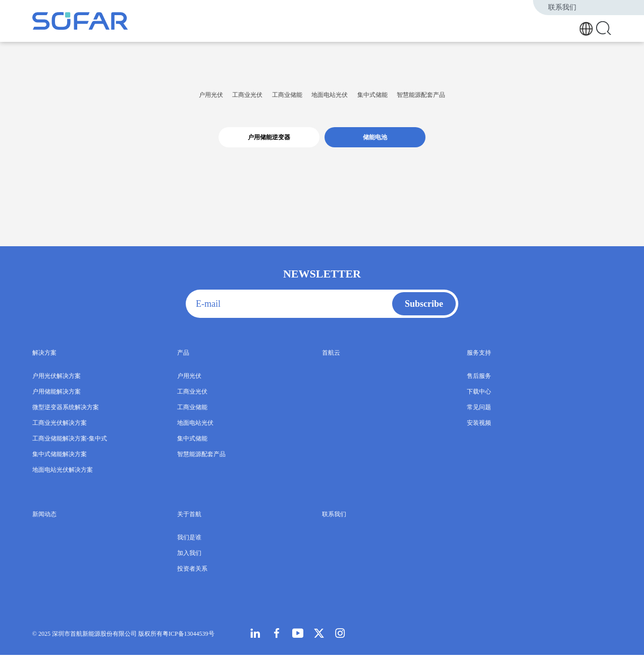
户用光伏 (122, 99)
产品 (455, 26)
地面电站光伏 (340, 99)
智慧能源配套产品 (504, 99)
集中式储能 (418, 99)
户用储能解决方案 (57, 401)
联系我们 (564, 7)
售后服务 (479, 385)
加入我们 (189, 562)
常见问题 (479, 416)
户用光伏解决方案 (57, 385)
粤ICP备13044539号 (189, 643)
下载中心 (479, 401)
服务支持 (500, 26)
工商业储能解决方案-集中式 (70, 448)
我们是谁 (189, 546)
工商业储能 (263, 99)
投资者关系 (192, 578)
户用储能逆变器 (269, 146)
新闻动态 (529, 26)
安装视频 (479, 432)
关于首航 (559, 26)
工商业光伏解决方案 (60, 432)
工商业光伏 (190, 99)
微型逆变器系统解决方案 (66, 416)
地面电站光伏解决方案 (63, 479)
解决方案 (432, 26)
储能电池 (375, 146)
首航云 (474, 26)
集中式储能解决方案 (60, 463)
